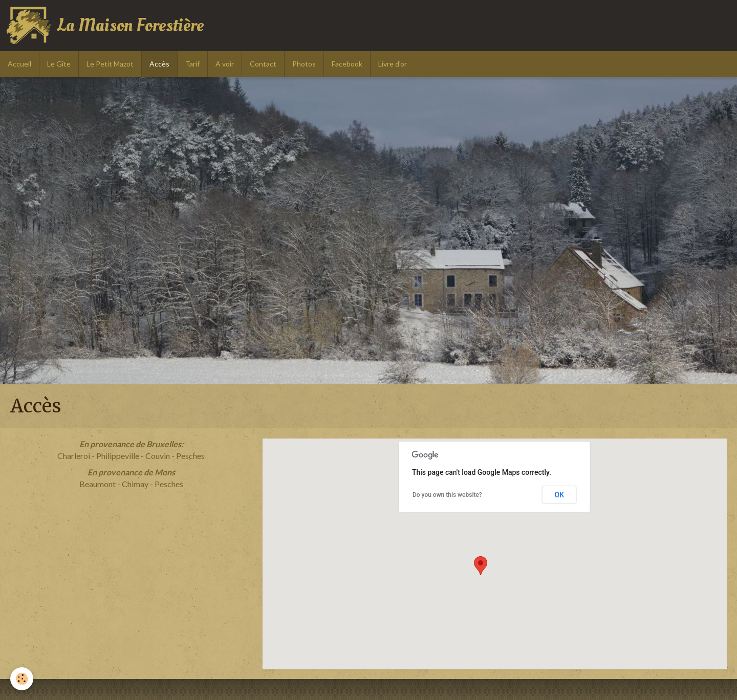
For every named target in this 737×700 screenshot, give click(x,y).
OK (559, 495)
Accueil (19, 64)
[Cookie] (22, 679)
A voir (225, 64)
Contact (263, 64)
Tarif (192, 64)
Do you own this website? (447, 495)
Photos (304, 64)
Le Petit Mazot (110, 64)
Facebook (347, 64)
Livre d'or (393, 64)
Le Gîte (59, 64)
